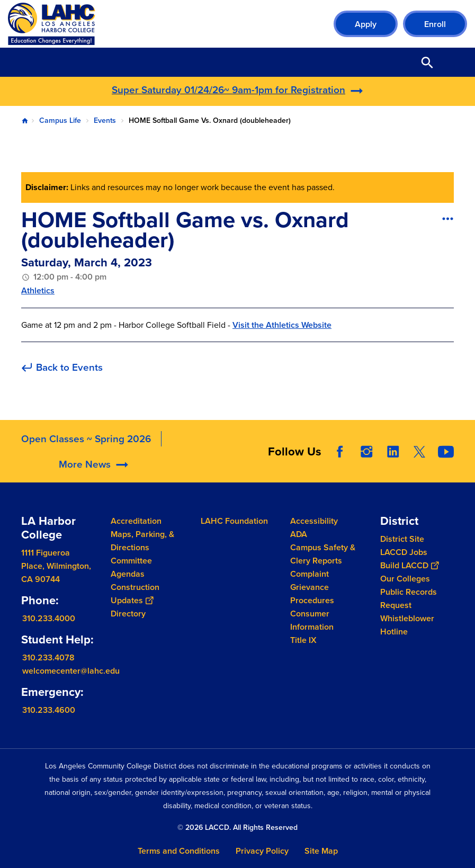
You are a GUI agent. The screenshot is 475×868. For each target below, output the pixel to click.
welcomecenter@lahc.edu (71, 671)
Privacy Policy (262, 851)
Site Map (321, 851)
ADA (299, 534)
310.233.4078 (48, 657)
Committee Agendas (131, 567)
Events (105, 120)
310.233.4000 (49, 618)
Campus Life (60, 120)
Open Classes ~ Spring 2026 (86, 458)
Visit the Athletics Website (282, 325)
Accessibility (314, 521)
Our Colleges (405, 579)
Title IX (303, 640)
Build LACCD (409, 565)
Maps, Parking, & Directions (142, 541)
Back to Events (69, 368)
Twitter (419, 471)
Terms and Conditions (179, 851)
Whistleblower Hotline (407, 625)
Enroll (435, 24)
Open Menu (454, 62)
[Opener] (464, 472)
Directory (128, 614)
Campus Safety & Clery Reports (323, 554)
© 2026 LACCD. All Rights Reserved (238, 827)
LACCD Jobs (404, 552)
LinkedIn (393, 471)
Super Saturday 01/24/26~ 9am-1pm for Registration (228, 90)
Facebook (340, 471)
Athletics (38, 290)
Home (25, 121)
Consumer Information (312, 620)
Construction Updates (135, 594)
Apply (366, 24)
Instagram (366, 471)
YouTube (446, 471)
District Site (402, 539)
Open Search (427, 62)
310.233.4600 (49, 710)
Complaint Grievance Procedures (312, 587)
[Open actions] (447, 218)
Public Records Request (409, 598)
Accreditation (136, 521)
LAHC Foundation (234, 521)
